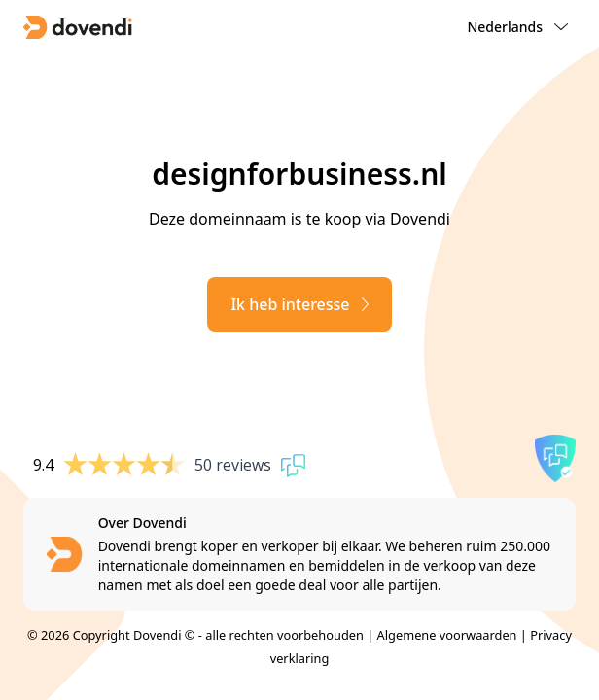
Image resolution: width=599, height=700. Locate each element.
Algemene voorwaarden (447, 635)
